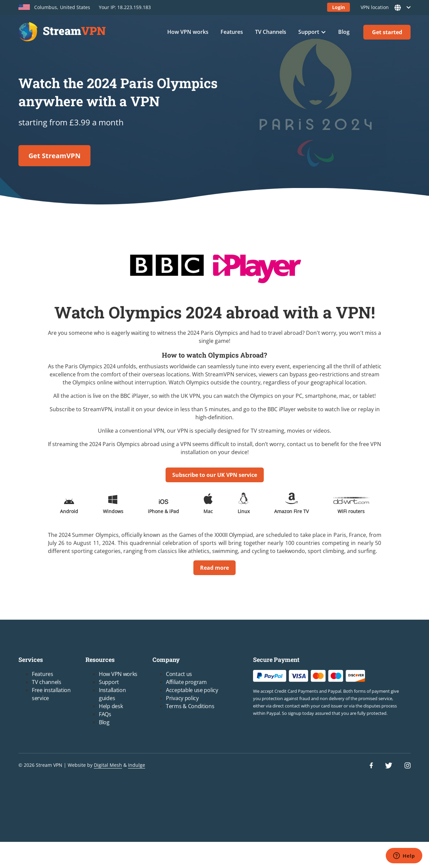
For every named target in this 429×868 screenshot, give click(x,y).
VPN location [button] (384, 8)
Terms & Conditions (190, 706)
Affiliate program (186, 682)
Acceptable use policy (192, 690)
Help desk (111, 706)
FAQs (105, 714)
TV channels (47, 682)
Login (339, 7)
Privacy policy (182, 698)
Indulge (137, 765)
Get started (387, 32)
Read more (214, 568)
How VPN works (188, 32)
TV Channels (271, 32)
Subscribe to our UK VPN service (215, 475)
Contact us (179, 674)
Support (309, 32)
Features (232, 32)
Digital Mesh (108, 765)
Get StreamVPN (54, 156)
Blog (344, 32)
